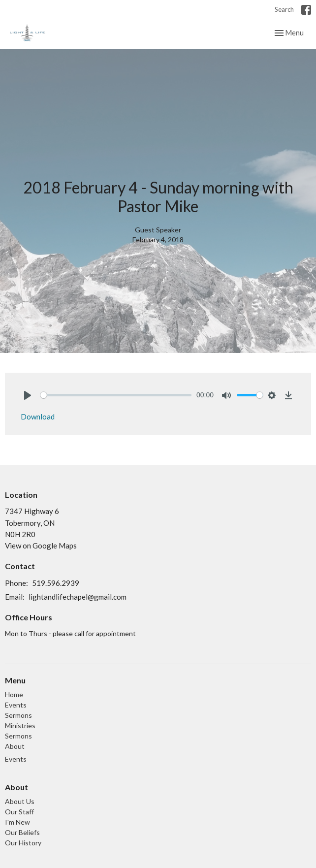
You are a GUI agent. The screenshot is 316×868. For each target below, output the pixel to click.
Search (284, 9)
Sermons (18, 715)
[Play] (28, 395)
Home (14, 694)
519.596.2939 (56, 583)
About (15, 746)
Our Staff (19, 812)
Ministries (20, 725)
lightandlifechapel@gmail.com (78, 597)
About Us (20, 801)
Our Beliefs (22, 832)
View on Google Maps (41, 546)
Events (16, 705)
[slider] (116, 395)
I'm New (17, 822)
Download (38, 417)
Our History (23, 843)
